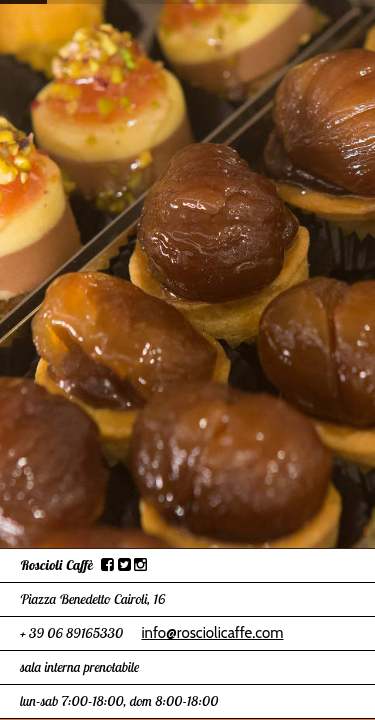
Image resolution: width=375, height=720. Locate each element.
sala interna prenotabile (79, 667)
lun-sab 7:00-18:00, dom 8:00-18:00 (119, 701)
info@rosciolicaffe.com (212, 633)
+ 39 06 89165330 (71, 633)
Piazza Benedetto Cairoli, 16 (92, 599)
